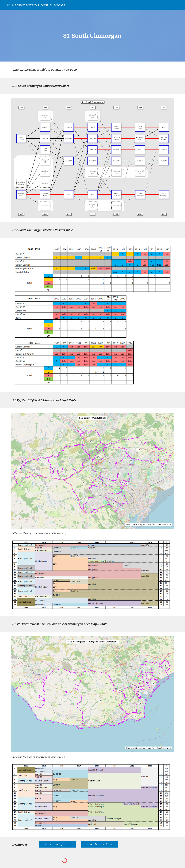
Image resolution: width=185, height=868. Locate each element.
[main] (92, 36)
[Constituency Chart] (58, 844)
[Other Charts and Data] (99, 844)
